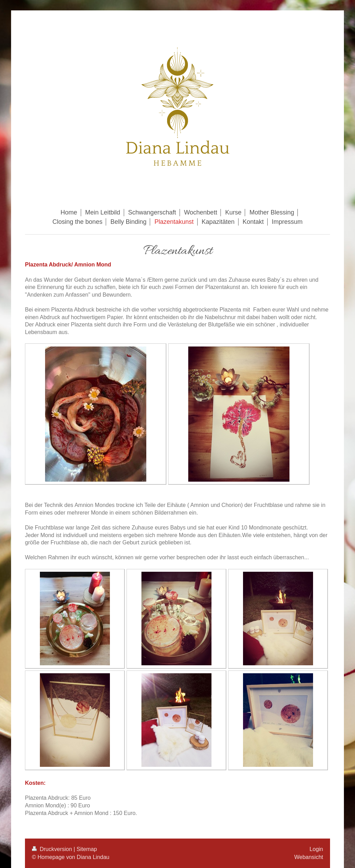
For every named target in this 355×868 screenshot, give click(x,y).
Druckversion (53, 849)
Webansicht (309, 857)
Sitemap (87, 849)
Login (316, 849)
